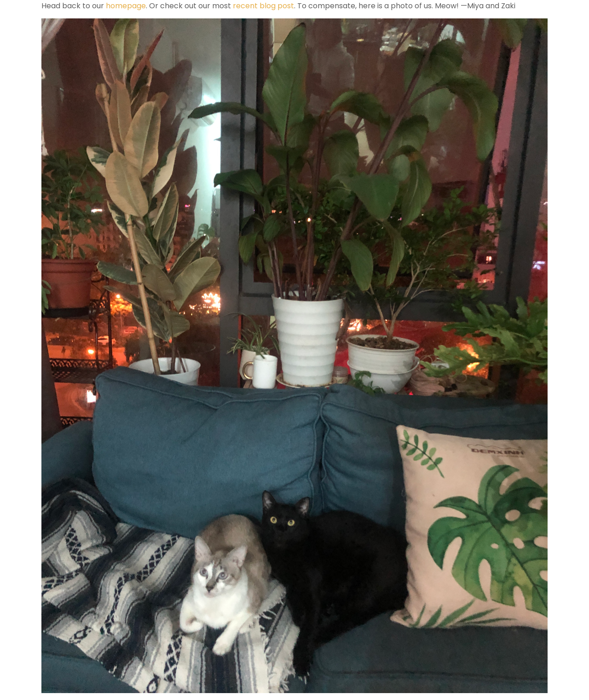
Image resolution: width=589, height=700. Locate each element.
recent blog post (263, 6)
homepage (125, 6)
